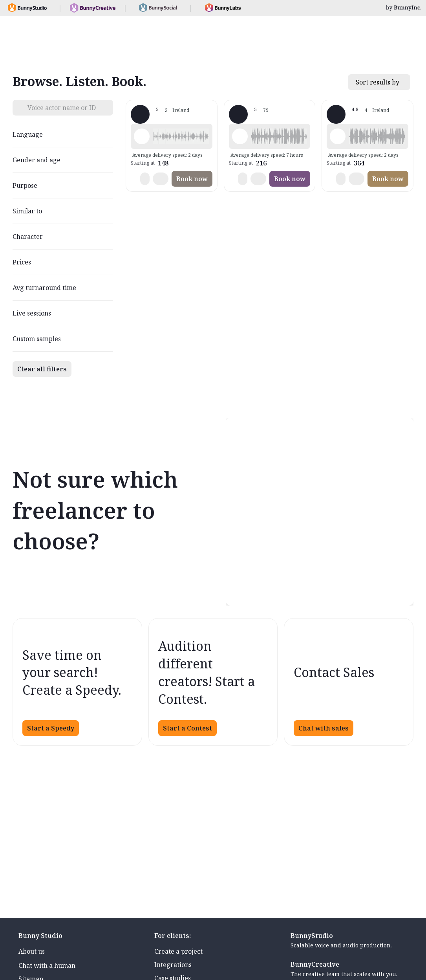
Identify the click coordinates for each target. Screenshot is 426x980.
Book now (192, 179)
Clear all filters (42, 369)
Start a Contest (187, 728)
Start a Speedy (51, 728)
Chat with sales (324, 728)
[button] (181, 136)
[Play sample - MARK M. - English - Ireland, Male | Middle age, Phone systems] (142, 136)
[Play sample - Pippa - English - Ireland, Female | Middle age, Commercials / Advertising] (338, 136)
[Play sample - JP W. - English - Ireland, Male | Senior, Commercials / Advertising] (240, 136)
